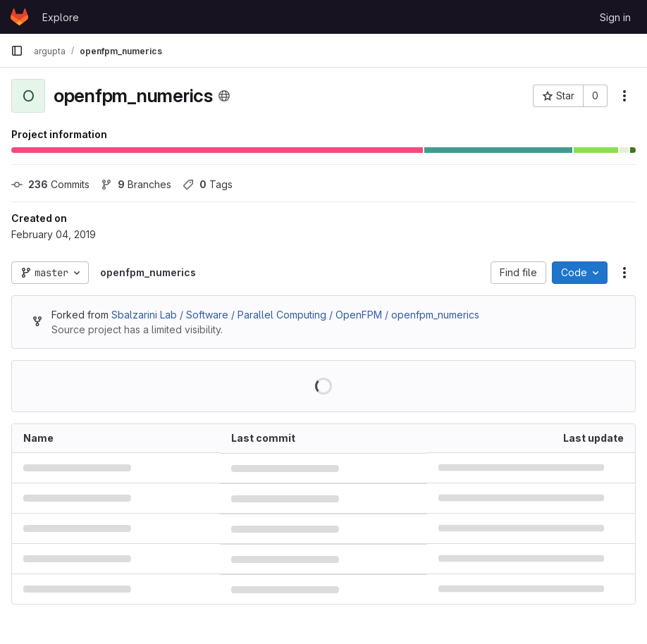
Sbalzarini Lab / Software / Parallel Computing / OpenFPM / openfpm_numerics (295, 315)
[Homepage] (19, 17)
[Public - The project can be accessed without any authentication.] (224, 96)
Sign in (615, 17)
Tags (208, 184)
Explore (61, 17)
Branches (136, 184)
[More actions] (624, 96)
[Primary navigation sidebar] (17, 51)
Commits (50, 184)
